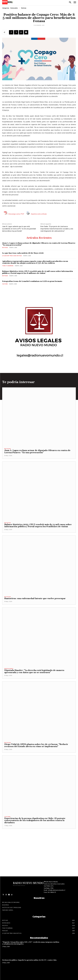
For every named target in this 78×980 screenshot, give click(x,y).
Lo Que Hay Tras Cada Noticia (12, 256)
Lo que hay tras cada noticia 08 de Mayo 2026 (23, 253)
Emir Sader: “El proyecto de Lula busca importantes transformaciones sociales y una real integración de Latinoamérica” (57, 229)
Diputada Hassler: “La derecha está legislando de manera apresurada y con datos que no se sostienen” (34, 671)
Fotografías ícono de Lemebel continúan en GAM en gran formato (32, 281)
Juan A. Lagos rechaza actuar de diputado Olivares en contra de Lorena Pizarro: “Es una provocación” (39, 244)
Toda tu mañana (8, 266)
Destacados (14, 8)
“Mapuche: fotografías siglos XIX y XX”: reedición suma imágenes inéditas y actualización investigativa (31, 943)
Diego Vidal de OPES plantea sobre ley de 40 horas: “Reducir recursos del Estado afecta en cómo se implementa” (36, 745)
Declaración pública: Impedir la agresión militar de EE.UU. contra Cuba (29, 960)
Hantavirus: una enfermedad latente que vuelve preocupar (35, 598)
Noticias (24, 8)
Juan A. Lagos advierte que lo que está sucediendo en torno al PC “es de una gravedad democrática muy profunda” (19, 229)
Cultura (5, 284)
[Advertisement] (39, 844)
